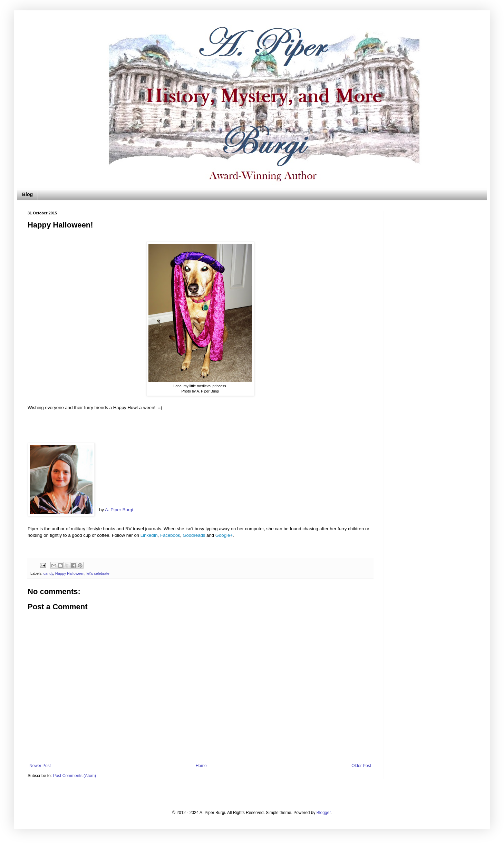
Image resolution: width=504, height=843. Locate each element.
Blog (27, 194)
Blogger (324, 813)
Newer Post (40, 766)
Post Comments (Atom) (74, 776)
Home (201, 766)
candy (48, 573)
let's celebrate (98, 573)
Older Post (361, 766)
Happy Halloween (70, 573)
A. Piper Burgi (119, 510)
